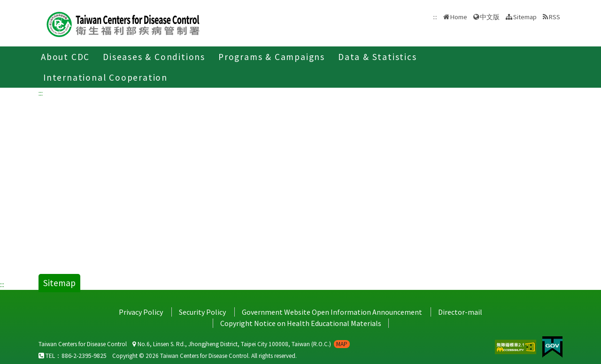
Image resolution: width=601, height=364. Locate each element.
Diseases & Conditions (154, 57)
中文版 (490, 17)
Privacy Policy (141, 312)
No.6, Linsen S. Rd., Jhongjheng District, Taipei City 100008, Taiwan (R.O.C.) (241, 344)
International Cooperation (105, 77)
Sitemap (525, 17)
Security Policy (202, 312)
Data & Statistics (378, 57)
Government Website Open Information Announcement (332, 312)
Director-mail (460, 312)
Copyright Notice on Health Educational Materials (301, 323)
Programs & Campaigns (272, 57)
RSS (555, 17)
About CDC (65, 57)
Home (459, 17)
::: (41, 93)
